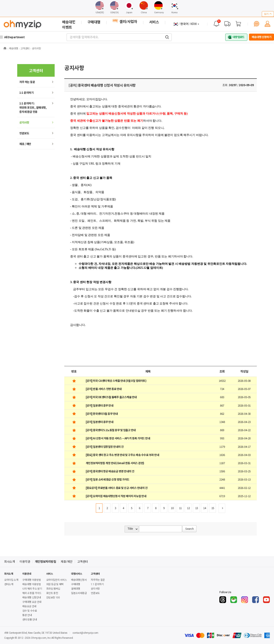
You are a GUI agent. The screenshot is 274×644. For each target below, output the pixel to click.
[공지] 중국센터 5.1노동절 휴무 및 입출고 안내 (111, 430)
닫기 (268, 14)
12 (188, 508)
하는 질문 (27, 82)
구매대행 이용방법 (32, 580)
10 (172, 508)
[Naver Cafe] (234, 600)
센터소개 (9, 584)
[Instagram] (245, 600)
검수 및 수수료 (30, 611)
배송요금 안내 (29, 606)
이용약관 (25, 562)
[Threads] (223, 600)
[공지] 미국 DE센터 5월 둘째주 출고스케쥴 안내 (111, 397)
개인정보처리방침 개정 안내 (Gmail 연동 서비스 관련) (115, 463)
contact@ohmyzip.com (85, 633)
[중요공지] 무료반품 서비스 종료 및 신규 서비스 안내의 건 (117, 488)
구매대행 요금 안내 (32, 602)
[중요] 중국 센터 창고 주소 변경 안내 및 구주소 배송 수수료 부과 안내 (123, 455)
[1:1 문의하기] (257, 24)
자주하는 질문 (98, 580)
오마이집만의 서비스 (57, 580)
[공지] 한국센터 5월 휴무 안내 (102, 414)
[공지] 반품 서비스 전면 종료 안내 (104, 389)
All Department (15, 37)
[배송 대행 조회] (227, 24)
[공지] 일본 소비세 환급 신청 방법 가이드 (108, 479)
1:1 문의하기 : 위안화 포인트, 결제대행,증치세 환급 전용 (33, 107)
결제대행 (76, 589)
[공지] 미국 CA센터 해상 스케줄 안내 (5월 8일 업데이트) (116, 381)
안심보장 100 (53, 598)
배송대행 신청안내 (32, 598)
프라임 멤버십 (53, 589)
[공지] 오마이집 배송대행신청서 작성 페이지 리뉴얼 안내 (116, 496)
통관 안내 (27, 615)
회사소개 (9, 562)
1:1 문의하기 (26, 93)
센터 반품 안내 (30, 620)
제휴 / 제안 (25, 144)
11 (180, 508)
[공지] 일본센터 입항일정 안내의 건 (105, 447)
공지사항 (24, 122)
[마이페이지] (267, 24)
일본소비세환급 (79, 593)
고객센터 (83, 562)
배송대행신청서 (79, 580)
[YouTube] (266, 600)
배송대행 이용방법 (32, 584)
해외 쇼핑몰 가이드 (32, 593)
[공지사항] (216, 24)
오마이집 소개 (11, 580)
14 (205, 508)
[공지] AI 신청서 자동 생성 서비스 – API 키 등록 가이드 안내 (118, 438)
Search (189, 529)
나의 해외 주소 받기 (32, 589)
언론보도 (24, 133)
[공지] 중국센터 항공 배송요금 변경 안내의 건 (110, 471)
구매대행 (76, 584)
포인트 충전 (52, 593)
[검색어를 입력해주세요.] (167, 37)
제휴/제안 (67, 562)
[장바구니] (238, 24)
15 (213, 508)
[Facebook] (256, 600)
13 (197, 508)
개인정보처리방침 (45, 562)
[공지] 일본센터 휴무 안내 (100, 405)
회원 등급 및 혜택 (55, 584)
